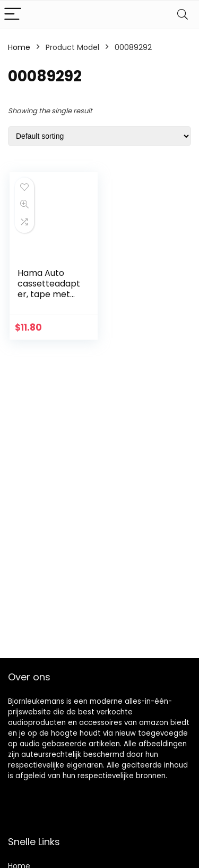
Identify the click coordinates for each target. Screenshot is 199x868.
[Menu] (13, 15)
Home (19, 47)
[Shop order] (99, 136)
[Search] (183, 15)
